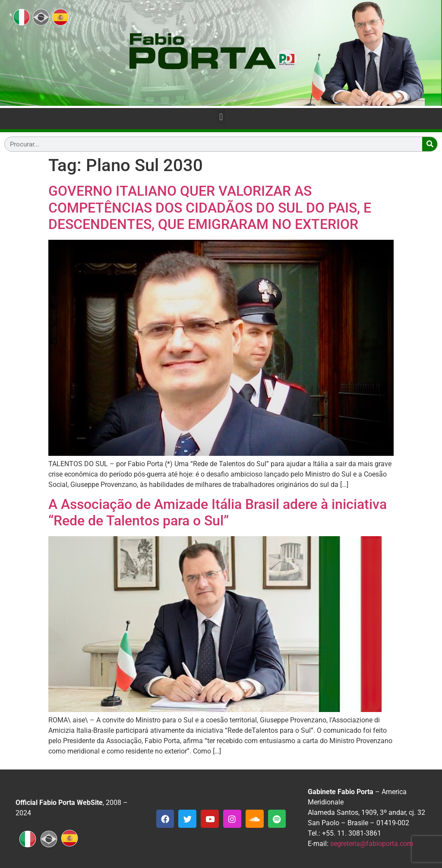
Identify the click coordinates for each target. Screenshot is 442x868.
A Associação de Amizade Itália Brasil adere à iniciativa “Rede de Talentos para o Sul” (218, 512)
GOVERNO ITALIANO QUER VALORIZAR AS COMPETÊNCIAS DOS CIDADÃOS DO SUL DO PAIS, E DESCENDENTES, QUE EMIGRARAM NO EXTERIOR (210, 208)
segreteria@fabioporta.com (372, 844)
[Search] (430, 144)
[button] (221, 117)
